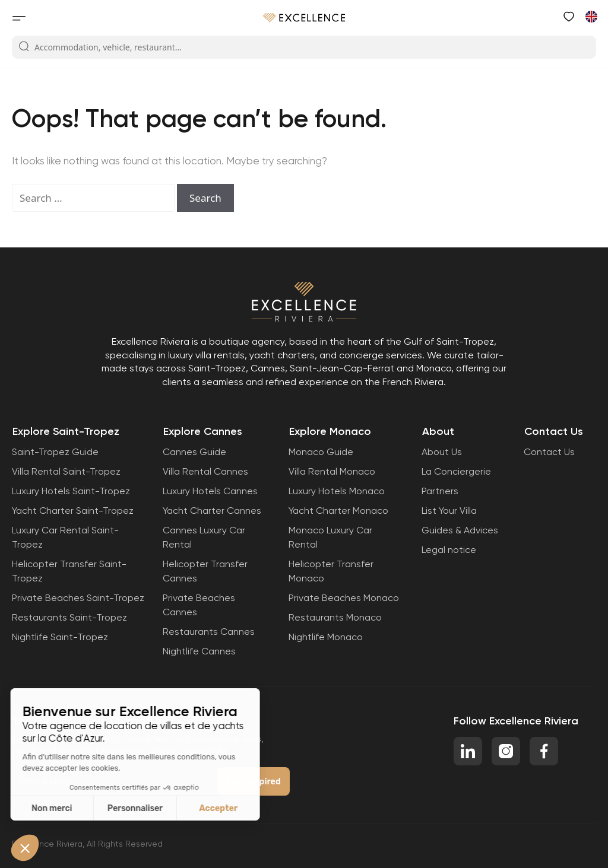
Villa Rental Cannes (205, 471)
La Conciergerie (456, 471)
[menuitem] (591, 16)
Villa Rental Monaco (332, 471)
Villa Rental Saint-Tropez (66, 471)
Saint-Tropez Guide (55, 452)
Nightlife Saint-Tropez (60, 637)
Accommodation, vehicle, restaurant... (100, 47)
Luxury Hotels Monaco (337, 491)
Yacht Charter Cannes (212, 511)
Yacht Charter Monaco (338, 511)
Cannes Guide (194, 452)
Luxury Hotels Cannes (210, 491)
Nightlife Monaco (326, 637)
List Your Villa (449, 511)
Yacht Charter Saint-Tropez (73, 511)
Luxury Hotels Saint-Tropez (71, 491)
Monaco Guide (321, 452)
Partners (440, 491)
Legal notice (449, 550)
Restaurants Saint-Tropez (69, 617)
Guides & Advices (460, 530)
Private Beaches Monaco (344, 598)
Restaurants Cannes (209, 632)
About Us (442, 452)
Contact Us (549, 452)
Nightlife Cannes (199, 651)
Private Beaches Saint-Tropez (78, 598)
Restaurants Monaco (335, 617)
